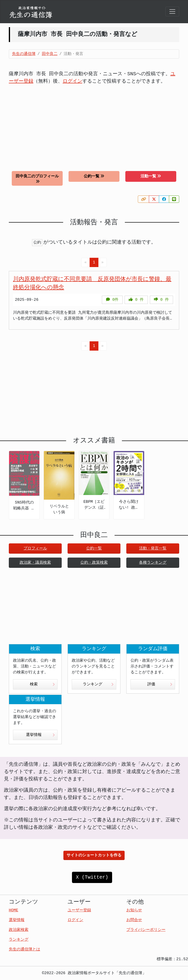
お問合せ (134, 920)
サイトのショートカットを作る (94, 855)
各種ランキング (153, 563)
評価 (160, 684)
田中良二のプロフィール (37, 179)
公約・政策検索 (94, 563)
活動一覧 (151, 176)
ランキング (98, 684)
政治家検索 (19, 930)
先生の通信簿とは (24, 949)
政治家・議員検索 (35, 563)
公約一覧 (94, 176)
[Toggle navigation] (172, 11)
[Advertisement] (94, 124)
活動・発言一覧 (153, 549)
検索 (42, 684)
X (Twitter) (92, 877)
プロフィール (35, 549)
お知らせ (134, 910)
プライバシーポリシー (146, 930)
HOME (13, 910)
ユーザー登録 (79, 910)
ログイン (72, 81)
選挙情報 (40, 735)
